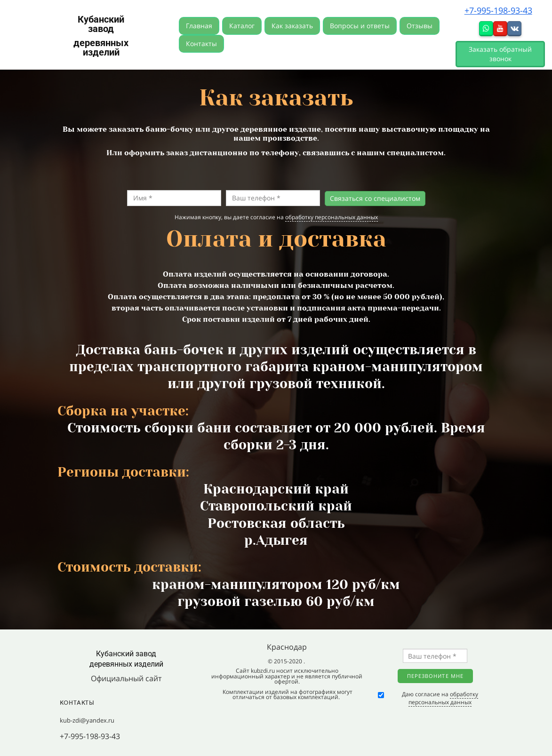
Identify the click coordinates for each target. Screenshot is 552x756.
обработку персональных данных (332, 217)
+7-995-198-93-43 (498, 10)
